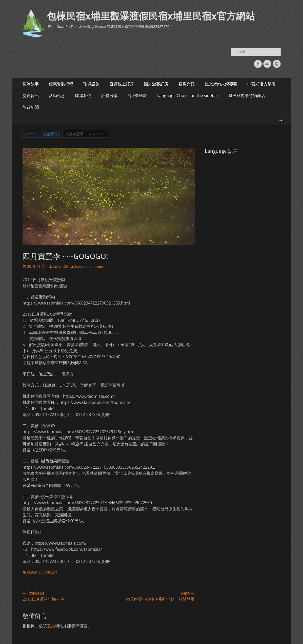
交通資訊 (31, 96)
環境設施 (91, 84)
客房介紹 (187, 84)
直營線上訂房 (122, 84)
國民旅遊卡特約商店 (247, 96)
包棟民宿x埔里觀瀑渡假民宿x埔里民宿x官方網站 (151, 16)
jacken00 (60, 266)
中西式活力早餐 (261, 84)
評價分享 (110, 96)
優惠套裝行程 (61, 84)
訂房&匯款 (137, 96)
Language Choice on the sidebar (188, 96)
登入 (51, 626)
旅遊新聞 (31, 107)
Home (31, 134)
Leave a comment (90, 266)
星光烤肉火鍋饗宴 (221, 84)
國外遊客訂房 (156, 84)
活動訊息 (57, 96)
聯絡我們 (83, 96)
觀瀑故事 (31, 84)
